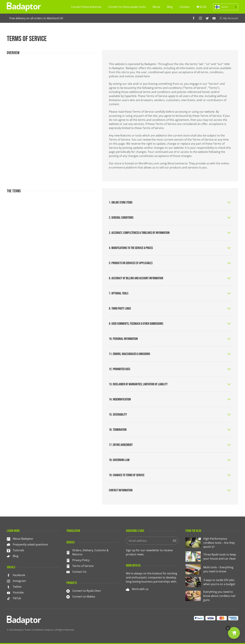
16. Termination (118, 430)
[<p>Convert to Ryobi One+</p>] (68, 591)
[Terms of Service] (68, 566)
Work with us (140, 589)
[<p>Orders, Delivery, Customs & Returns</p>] (68, 552)
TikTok (17, 598)
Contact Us (79, 572)
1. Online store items (121, 203)
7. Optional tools (119, 293)
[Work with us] (128, 589)
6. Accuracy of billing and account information (136, 278)
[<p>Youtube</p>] (9, 592)
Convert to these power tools (127, 7)
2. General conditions (121, 218)
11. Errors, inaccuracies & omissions (129, 354)
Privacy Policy (81, 560)
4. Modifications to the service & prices (131, 248)
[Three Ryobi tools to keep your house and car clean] (212, 557)
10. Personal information (123, 339)
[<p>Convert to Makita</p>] (68, 597)
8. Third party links (120, 309)
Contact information (121, 490)
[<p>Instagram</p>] (9, 581)
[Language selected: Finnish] (226, 7)
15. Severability (118, 415)
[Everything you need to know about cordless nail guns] (212, 596)
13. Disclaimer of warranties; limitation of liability (138, 384)
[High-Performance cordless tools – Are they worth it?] (212, 543)
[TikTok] (9, 598)
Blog (170, 7)
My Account (229, 18)
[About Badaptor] (9, 539)
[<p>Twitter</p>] (9, 587)
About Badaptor (23, 539)
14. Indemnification (120, 399)
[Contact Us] (68, 572)
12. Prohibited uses (120, 369)
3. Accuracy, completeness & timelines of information (139, 233)
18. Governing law (119, 460)
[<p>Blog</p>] (9, 556)
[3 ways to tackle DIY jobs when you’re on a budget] (212, 582)
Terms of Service (83, 566)
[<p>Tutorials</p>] (9, 550)
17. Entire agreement (121, 445)
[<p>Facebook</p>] (9, 575)
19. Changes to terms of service (127, 475)
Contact (185, 7)
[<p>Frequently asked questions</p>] (9, 544)
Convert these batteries (86, 7)
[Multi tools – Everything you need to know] (212, 569)
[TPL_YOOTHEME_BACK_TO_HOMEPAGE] (24, 7)
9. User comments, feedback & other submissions (136, 324)
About (156, 7)
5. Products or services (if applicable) (131, 263)
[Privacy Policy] (68, 560)
